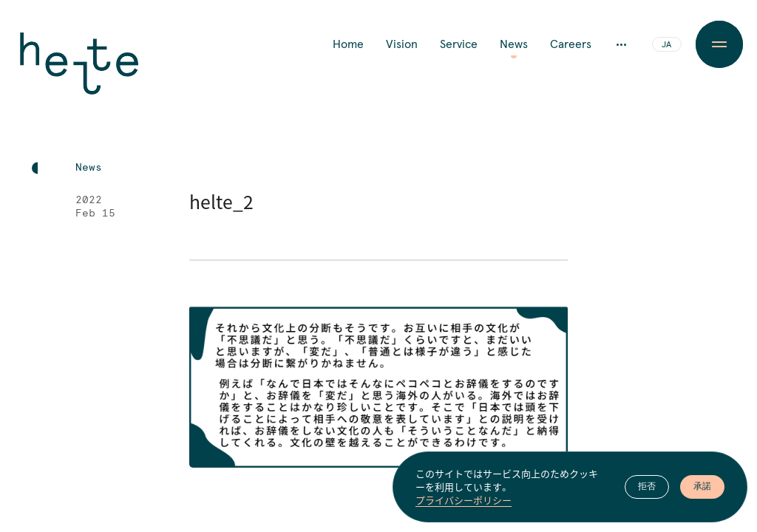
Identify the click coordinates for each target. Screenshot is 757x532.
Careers (571, 44)
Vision (402, 44)
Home (348, 44)
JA (666, 45)
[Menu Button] (719, 44)
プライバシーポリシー (464, 501)
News (514, 44)
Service (459, 44)
